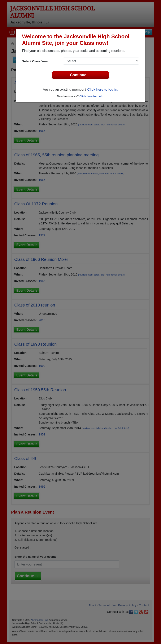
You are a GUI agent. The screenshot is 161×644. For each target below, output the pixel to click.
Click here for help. (92, 96)
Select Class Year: (36, 61)
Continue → (81, 75)
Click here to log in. (103, 90)
